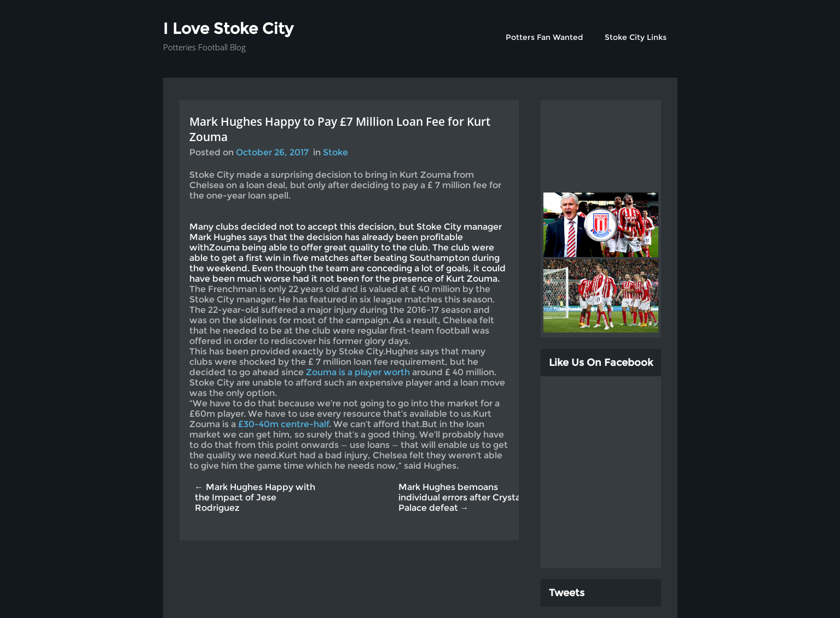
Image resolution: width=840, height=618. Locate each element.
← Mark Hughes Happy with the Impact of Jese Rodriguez (255, 497)
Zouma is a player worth (359, 372)
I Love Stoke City (228, 28)
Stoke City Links (636, 37)
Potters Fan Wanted (544, 37)
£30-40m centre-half (283, 424)
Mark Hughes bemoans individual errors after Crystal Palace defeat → (460, 497)
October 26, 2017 (272, 152)
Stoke (335, 152)
